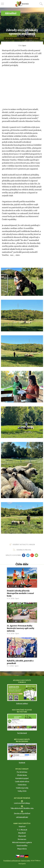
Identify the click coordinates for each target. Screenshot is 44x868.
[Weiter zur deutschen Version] (26, 856)
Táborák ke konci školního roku (22, 808)
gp (32, 555)
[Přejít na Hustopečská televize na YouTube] (22, 722)
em (36, 555)
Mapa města (22, 849)
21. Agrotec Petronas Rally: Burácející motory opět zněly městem (21, 628)
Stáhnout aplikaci (22, 704)
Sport (24, 46)
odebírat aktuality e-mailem (24, 545)
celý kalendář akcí (22, 817)
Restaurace (22, 839)
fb (24, 555)
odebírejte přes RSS (24, 550)
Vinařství (22, 827)
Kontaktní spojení (22, 778)
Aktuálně (11, 13)
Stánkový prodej (22, 788)
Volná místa (22, 785)
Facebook (22, 763)
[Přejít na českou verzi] (18, 856)
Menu (2, 4)
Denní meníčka (22, 846)
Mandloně (22, 833)
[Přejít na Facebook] (22, 752)
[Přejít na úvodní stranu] (22, 4)
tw (28, 555)
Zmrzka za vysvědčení (22, 813)
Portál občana (22, 772)
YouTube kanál (22, 733)
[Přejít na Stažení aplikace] (22, 693)
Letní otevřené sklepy (22, 803)
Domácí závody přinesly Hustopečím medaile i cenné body (20, 593)
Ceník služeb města (22, 782)
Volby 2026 (22, 791)
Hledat (41, 4)
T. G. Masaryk (22, 830)
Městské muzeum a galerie (22, 842)
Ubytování (22, 836)
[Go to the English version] (22, 856)
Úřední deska (22, 775)
